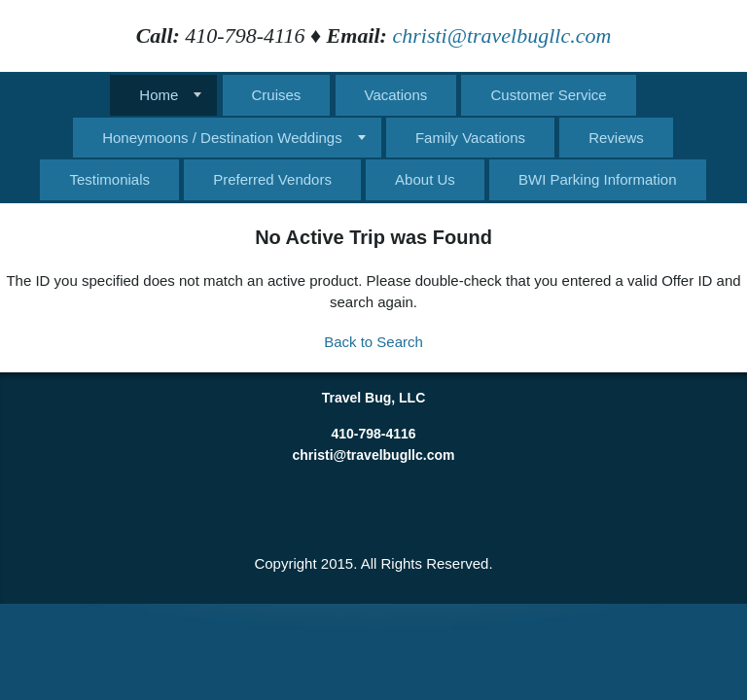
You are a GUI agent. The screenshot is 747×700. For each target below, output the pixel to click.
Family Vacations (470, 138)
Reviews (616, 138)
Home (159, 95)
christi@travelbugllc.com (501, 35)
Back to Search (373, 342)
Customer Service (548, 95)
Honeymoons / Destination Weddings (222, 138)
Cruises (277, 95)
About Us (425, 179)
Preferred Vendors (272, 179)
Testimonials (109, 179)
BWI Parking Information (598, 179)
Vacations (396, 95)
